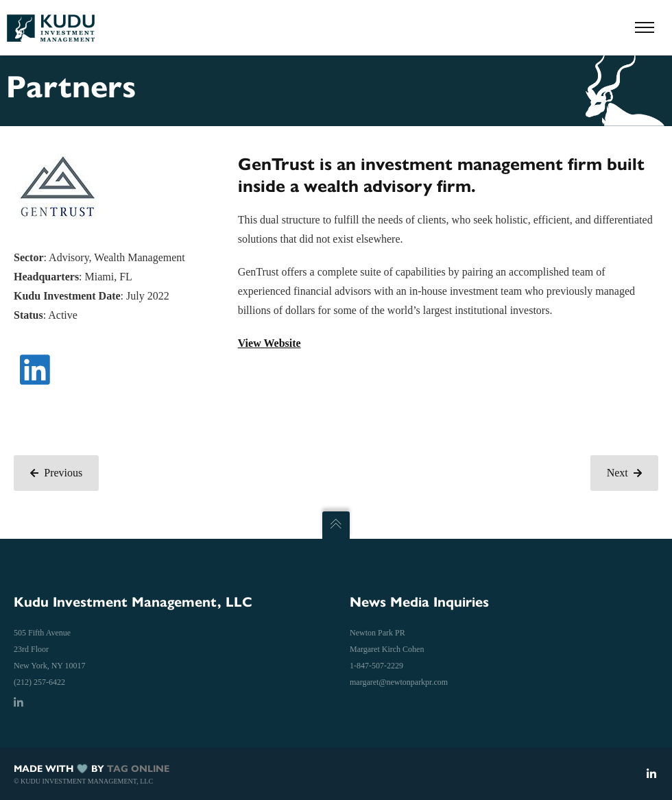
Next (624, 473)
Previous (56, 473)
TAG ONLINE (138, 769)
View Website (269, 343)
